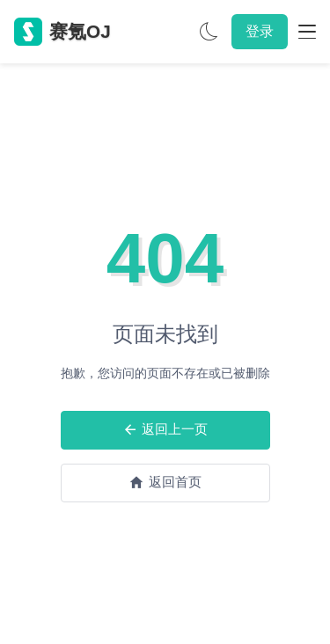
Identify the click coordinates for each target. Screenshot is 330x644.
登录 (260, 31)
